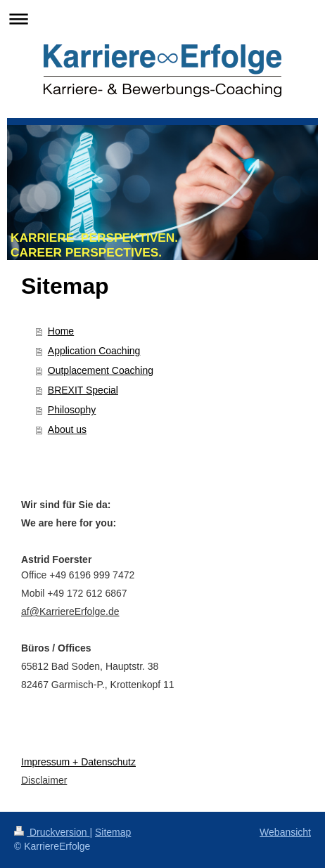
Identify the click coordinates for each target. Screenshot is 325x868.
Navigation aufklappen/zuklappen (162, 19)
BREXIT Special (83, 390)
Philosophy (72, 410)
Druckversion (52, 832)
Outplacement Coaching (101, 370)
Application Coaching (94, 351)
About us (67, 429)
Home (61, 331)
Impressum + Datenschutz (78, 762)
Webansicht (285, 832)
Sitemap (113, 832)
